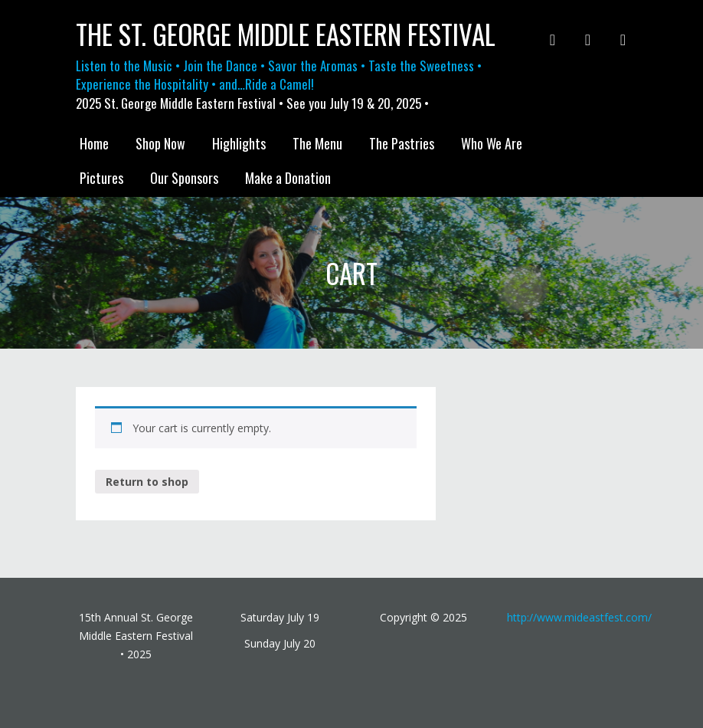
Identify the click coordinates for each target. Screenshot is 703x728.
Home (94, 143)
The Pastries (402, 143)
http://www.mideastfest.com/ (579, 617)
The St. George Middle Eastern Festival (286, 34)
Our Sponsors (184, 178)
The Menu (317, 143)
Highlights (239, 143)
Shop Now (160, 143)
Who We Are (492, 143)
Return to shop (147, 482)
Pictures (101, 178)
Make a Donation (288, 178)
